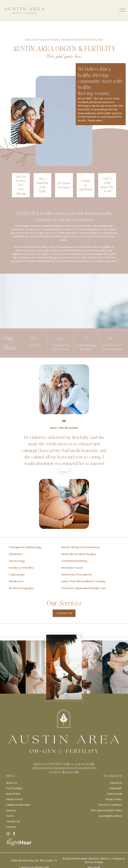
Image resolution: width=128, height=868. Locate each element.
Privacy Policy (114, 799)
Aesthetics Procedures (76, 575)
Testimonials (114, 794)
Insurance (116, 783)
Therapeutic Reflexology (25, 547)
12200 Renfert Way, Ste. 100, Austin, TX (34, 861)
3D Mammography (21, 588)
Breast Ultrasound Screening (80, 547)
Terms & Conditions (110, 805)
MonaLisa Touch (72, 568)
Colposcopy (17, 575)
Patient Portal (14, 799)
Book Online (13, 794)
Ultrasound (16, 581)
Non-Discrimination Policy (106, 810)
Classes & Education (18, 805)
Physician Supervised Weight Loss (84, 588)
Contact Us (64, 613)
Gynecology (17, 561)
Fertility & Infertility (21, 568)
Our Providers (14, 788)
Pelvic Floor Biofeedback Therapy (83, 581)
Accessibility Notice (110, 816)
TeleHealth (115, 788)
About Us (11, 783)
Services (11, 810)
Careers (11, 827)
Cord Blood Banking (74, 561)
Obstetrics (16, 554)
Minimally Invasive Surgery (79, 554)
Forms (10, 816)
